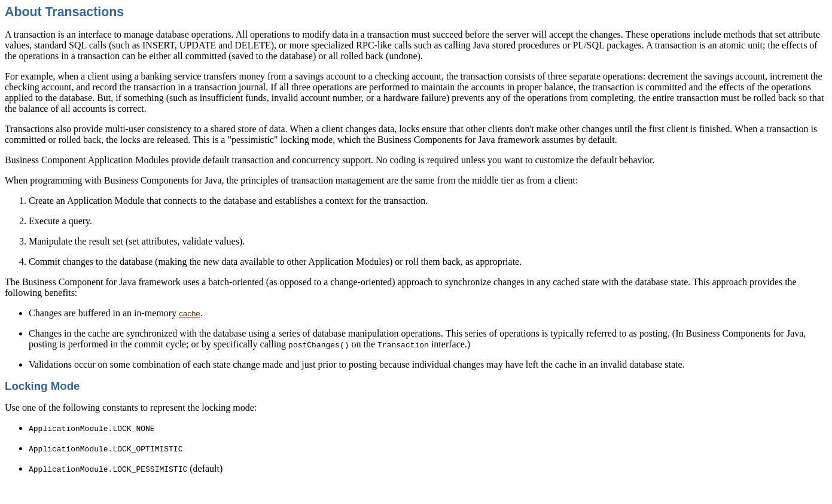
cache (190, 314)
